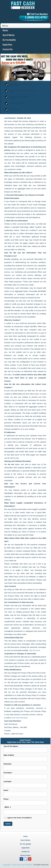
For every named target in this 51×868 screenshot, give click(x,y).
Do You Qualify (9, 40)
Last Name (7, 781)
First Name (8, 773)
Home (5, 30)
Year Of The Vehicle (11, 746)
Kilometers (8, 764)
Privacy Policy (25, 855)
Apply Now (7, 45)
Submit (8, 824)
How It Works (9, 35)
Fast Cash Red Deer (20, 718)
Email (6, 790)
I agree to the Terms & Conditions (18, 818)
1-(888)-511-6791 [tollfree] (36, 17)
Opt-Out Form (35, 650)
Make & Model (9, 755)
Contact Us (8, 49)
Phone (6, 799)
